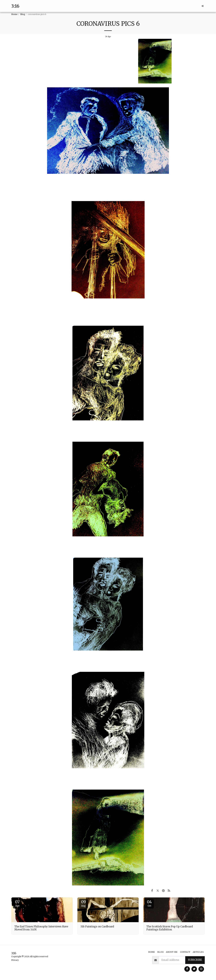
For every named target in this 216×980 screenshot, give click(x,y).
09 (83, 903)
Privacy (15, 960)
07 (17, 903)
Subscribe (195, 960)
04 (149, 903)
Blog (23, 14)
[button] (202, 6)
